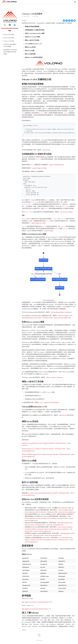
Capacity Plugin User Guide (39, 168)
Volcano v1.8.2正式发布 (9, 38)
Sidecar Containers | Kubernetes (55, 377)
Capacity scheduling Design (56, 165)
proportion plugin (49, 231)
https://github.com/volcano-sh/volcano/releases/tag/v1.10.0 (37, 602)
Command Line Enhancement (49, 402)
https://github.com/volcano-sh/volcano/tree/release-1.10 (36, 609)
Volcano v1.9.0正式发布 (9, 35)
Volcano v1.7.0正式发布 (9, 41)
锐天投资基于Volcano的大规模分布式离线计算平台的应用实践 (10, 52)
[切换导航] (75, 2)
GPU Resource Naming (66, 212)
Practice (24, 21)
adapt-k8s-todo (63, 415)
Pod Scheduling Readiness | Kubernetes (61, 312)
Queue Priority (46, 150)
